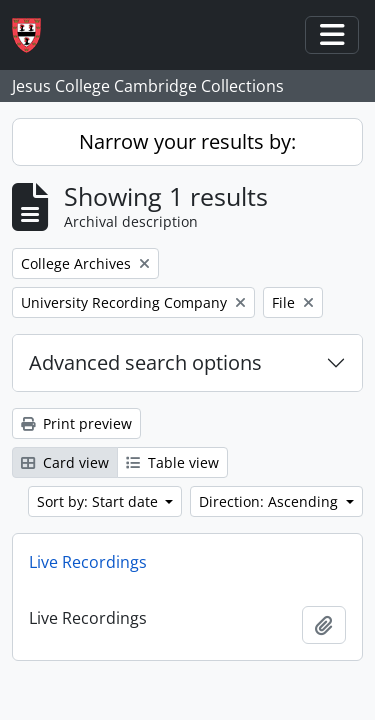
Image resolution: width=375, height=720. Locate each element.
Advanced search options (145, 362)
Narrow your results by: (187, 141)
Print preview (76, 423)
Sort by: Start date (99, 501)
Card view (65, 462)
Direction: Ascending (270, 501)
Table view (172, 462)
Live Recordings (88, 562)
